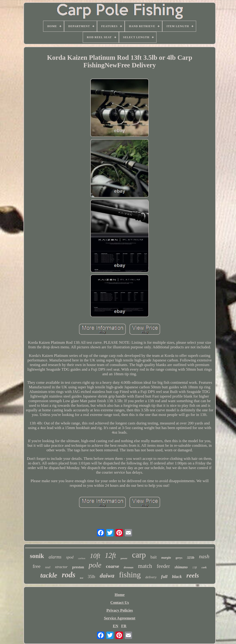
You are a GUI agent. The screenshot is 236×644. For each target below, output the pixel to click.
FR (124, 626)
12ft (110, 555)
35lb (91, 577)
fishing (130, 575)
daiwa (107, 576)
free (37, 566)
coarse (113, 566)
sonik (37, 556)
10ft (95, 556)
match (145, 566)
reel (48, 567)
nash (204, 556)
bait (154, 557)
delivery (151, 577)
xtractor (61, 567)
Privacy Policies (120, 610)
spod (70, 557)
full (164, 577)
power (124, 558)
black (177, 577)
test (82, 578)
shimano (181, 567)
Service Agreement (120, 618)
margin (166, 558)
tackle (49, 575)
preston (78, 567)
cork (204, 567)
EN (115, 626)
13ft (195, 567)
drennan (129, 567)
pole (95, 565)
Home (119, 595)
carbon (82, 558)
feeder (163, 566)
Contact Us (120, 602)
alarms (55, 557)
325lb (191, 558)
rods (69, 575)
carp (139, 555)
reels (193, 575)
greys (179, 558)
